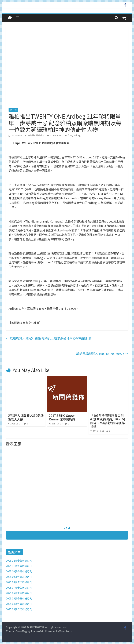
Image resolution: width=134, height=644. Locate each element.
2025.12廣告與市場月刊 (19, 561)
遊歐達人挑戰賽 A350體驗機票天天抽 (26, 417)
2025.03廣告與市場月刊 (19, 609)
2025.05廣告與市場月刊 (19, 598)
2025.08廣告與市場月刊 (19, 582)
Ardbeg (77, 135)
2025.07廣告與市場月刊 (19, 588)
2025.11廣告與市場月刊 (19, 566)
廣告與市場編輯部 (36, 135)
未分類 (13, 110)
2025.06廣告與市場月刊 (19, 593)
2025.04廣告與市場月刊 (19, 604)
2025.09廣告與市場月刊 (19, 577)
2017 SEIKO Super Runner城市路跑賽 (62, 417)
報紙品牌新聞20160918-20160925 (102, 354)
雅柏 (70, 135)
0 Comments (55, 135)
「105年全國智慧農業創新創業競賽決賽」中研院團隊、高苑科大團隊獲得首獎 (107, 421)
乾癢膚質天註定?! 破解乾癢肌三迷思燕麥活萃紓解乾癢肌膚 (49, 338)
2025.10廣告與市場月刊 (19, 571)
